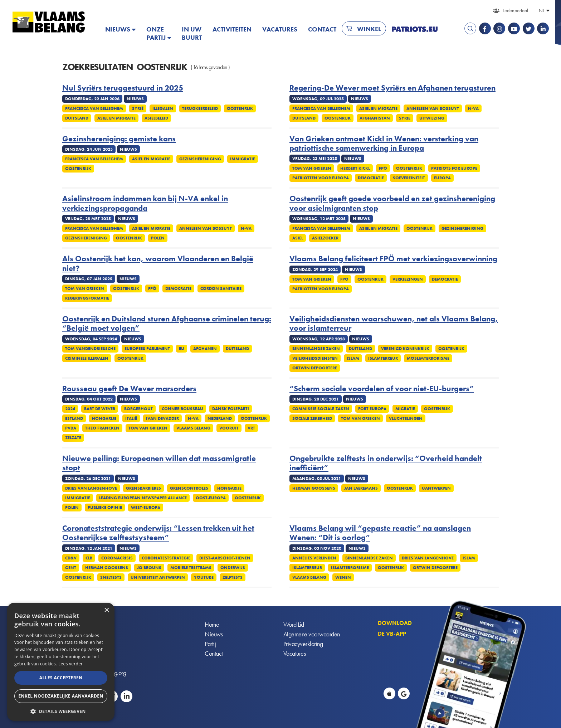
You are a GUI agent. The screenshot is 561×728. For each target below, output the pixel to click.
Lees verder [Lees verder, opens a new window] (71, 664)
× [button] (106, 610)
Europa (442, 178)
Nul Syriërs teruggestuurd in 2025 (123, 88)
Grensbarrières (143, 488)
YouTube (204, 577)
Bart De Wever (100, 409)
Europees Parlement (147, 349)
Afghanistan (375, 118)
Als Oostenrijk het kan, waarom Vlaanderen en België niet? (158, 264)
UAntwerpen (436, 488)
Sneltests (111, 577)
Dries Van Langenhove (91, 488)
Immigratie (243, 159)
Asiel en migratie (116, 118)
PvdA (71, 428)
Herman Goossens (314, 488)
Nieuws (118, 29)
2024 (70, 409)
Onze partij (156, 33)
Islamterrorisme (350, 568)
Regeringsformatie (87, 298)
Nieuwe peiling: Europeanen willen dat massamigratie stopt (159, 463)
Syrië (138, 108)
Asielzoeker (325, 238)
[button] (61, 711)
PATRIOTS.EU (415, 29)
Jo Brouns (149, 568)
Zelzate (73, 438)
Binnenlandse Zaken (316, 349)
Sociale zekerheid (312, 418)
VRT (251, 428)
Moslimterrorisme (428, 358)
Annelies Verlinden (314, 558)
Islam (353, 358)
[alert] (61, 662)
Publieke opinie (105, 508)
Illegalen (163, 108)
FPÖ (383, 168)
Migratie (405, 409)
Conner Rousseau (182, 409)
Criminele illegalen (87, 358)
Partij (210, 644)
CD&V (71, 558)
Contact (322, 29)
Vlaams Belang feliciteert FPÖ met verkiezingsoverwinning (393, 259)
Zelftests (233, 577)
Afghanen (205, 349)
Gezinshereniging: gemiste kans (119, 139)
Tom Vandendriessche (90, 349)
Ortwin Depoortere (315, 368)
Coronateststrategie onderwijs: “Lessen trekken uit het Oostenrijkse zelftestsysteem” (158, 533)
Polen (158, 238)
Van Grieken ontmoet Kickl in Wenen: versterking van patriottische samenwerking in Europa (384, 144)
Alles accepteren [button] (61, 678)
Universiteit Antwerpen (158, 577)
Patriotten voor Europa (321, 178)
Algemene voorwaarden (312, 634)
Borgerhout (138, 409)
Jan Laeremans (361, 488)
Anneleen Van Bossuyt (433, 108)
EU (182, 349)
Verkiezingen (408, 279)
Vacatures (280, 29)
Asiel (298, 238)
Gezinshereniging (200, 159)
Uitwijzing (432, 118)
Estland (74, 418)
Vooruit (229, 428)
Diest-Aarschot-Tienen (225, 558)
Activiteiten (232, 29)
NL (542, 10)
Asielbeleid (156, 118)
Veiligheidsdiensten (315, 358)
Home (212, 624)
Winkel (369, 29)
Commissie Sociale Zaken (321, 409)
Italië (131, 418)
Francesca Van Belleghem (94, 108)
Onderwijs (233, 568)
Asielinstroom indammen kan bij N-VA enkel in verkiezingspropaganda (145, 203)
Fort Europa (372, 409)
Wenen (343, 577)
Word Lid (294, 624)
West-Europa (146, 508)
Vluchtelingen (406, 418)
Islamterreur (383, 358)
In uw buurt (192, 33)
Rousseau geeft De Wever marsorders (129, 389)
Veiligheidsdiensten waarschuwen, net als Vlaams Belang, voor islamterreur (394, 324)
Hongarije (104, 418)
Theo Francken (102, 428)
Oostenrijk (240, 108)
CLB (89, 558)
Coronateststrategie (166, 558)
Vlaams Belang (193, 428)
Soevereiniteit (409, 178)
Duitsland (77, 118)
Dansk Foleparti (231, 409)
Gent (71, 568)
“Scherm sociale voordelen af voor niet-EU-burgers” (382, 389)
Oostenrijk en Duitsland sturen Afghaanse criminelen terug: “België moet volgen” (167, 324)
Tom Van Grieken (312, 168)
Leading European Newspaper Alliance (143, 498)
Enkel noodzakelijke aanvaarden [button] (61, 696)
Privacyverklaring (303, 644)
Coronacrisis (117, 558)
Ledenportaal (515, 10)
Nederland (220, 418)
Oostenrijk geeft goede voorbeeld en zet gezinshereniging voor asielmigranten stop (392, 203)
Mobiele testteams (191, 568)
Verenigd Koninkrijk (405, 349)
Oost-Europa (211, 498)
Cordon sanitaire (221, 288)
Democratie (371, 178)
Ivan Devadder (162, 418)
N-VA (473, 108)
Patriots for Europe (454, 168)
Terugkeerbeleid (200, 108)
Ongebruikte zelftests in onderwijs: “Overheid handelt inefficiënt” (386, 463)
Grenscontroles (189, 488)
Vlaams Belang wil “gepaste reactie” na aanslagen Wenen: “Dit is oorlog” (380, 533)
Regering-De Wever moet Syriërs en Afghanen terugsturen (392, 88)
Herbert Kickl (355, 168)
